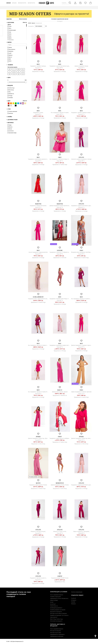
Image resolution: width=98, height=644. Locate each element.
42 (23, 74)
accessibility (95, 636)
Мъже (14, 3)
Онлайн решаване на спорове (58, 610)
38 (14, 74)
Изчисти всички (23, 19)
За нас (52, 602)
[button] (40, 26)
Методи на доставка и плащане (58, 613)
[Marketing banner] (49, 14)
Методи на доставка (56, 633)
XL (18, 72)
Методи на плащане (55, 631)
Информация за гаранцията (57, 634)
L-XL (14, 72)
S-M (18, 69)
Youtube (73, 602)
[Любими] (85, 3)
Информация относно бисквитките (59, 598)
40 (18, 74)
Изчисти (25, 22)
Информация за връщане (57, 636)
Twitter (1, 34)
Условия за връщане (55, 597)
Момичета (22, 3)
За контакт (53, 604)
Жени (9, 3)
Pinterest (73, 604)
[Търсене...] (66, 3)
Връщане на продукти (56, 612)
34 (23, 72)
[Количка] (90, 3)
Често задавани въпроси (57, 595)
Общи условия (54, 600)
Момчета (31, 3)
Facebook (74, 598)
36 (9, 74)
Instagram (74, 600)
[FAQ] (80, 3)
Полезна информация (77, 592)
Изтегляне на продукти (56, 621)
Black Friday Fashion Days (57, 619)
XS (9, 69)
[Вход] (75, 3)
